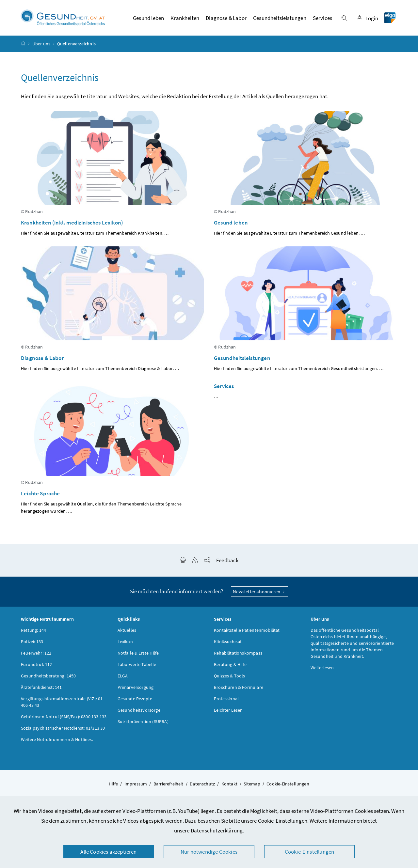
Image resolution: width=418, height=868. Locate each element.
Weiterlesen (322, 668)
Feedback (227, 560)
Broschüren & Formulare (239, 687)
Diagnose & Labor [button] (226, 18)
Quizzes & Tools (230, 676)
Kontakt (229, 784)
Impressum (136, 784)
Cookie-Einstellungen (283, 821)
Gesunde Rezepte (135, 699)
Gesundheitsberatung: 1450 (48, 676)
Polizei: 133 (32, 642)
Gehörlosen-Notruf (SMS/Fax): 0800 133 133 (64, 717)
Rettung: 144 (33, 630)
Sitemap (252, 784)
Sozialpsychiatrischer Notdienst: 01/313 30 (63, 728)
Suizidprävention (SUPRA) (143, 721)
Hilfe (113, 784)
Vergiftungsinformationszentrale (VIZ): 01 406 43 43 (62, 702)
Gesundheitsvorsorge (139, 710)
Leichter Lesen (228, 710)
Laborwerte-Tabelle (137, 664)
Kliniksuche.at (228, 642)
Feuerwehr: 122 (36, 653)
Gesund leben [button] (148, 18)
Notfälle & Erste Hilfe (138, 653)
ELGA (123, 676)
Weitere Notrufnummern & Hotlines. (57, 739)
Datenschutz (202, 784)
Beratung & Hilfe (230, 664)
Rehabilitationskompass (238, 653)
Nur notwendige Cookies (209, 852)
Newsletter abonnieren (259, 591)
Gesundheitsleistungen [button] (280, 18)
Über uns (41, 44)
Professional (226, 699)
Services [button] (322, 18)
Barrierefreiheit (169, 784)
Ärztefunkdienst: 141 (41, 687)
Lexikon (125, 642)
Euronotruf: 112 (37, 664)
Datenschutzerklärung (217, 830)
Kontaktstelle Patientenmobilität (247, 630)
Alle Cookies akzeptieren (108, 852)
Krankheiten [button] (185, 18)
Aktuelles (127, 630)
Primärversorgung (136, 687)
